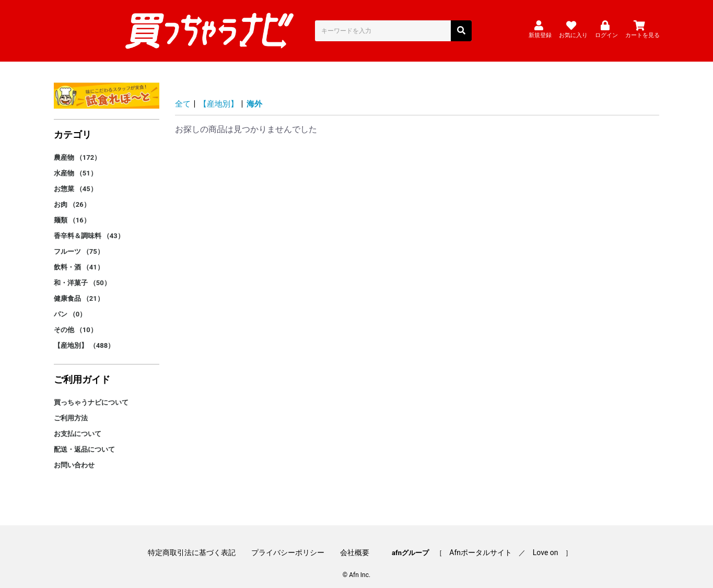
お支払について (78, 425)
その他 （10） (75, 321)
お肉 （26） (72, 196)
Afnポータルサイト (477, 542)
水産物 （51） (75, 164)
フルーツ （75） (79, 243)
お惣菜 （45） (75, 180)
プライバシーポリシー (291, 542)
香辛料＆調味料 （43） (89, 227)
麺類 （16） (72, 211)
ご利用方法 (71, 409)
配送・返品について (84, 440)
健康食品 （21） (79, 290)
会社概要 (355, 542)
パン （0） (70, 305)
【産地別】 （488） (84, 337)
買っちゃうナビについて (91, 393)
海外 (259, 95)
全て (183, 95)
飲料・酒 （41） (79, 258)
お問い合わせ (74, 456)
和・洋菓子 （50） (82, 274)
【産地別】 (221, 95)
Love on (538, 542)
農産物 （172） (78, 149)
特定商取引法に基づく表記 (199, 542)
